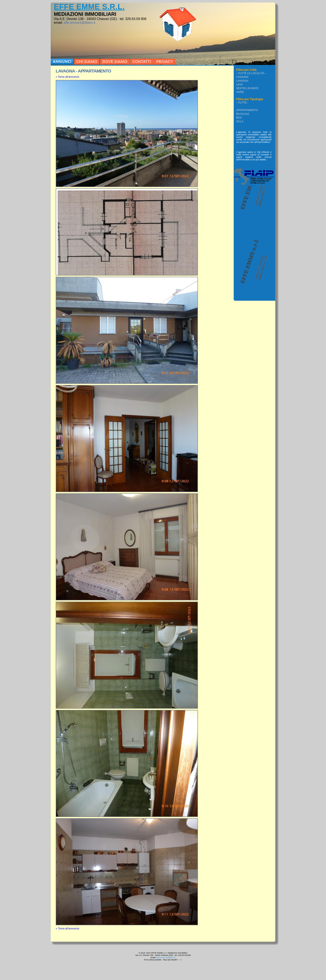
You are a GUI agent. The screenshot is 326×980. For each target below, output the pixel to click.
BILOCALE (243, 114)
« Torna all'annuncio (67, 77)
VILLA (240, 121)
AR (181, 960)
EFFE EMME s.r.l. (89, 7)
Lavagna (242, 81)
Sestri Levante (247, 88)
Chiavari (242, 77)
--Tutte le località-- (251, 73)
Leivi (239, 84)
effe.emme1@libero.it (79, 23)
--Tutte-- (242, 103)
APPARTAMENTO (247, 110)
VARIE (240, 92)
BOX (239, 118)
